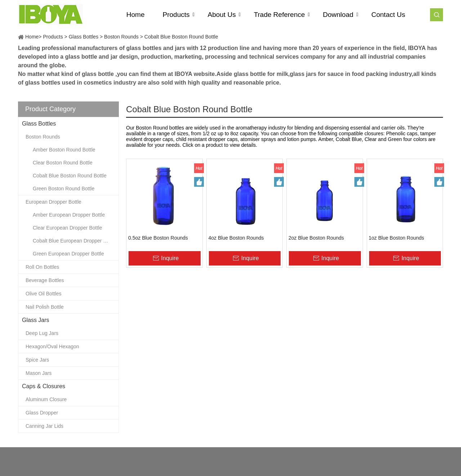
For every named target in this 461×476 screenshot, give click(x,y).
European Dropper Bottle (53, 202)
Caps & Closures (44, 386)
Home (32, 37)
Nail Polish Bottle (45, 307)
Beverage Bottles (45, 280)
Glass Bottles (84, 37)
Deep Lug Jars (42, 333)
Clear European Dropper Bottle (67, 228)
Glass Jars (36, 320)
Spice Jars (37, 360)
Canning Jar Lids (44, 426)
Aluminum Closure (46, 399)
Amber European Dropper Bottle (69, 215)
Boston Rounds (121, 37)
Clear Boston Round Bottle (63, 163)
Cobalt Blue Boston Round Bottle (181, 37)
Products (53, 37)
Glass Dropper (42, 413)
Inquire (170, 258)
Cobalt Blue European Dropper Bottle (74, 241)
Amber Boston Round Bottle (64, 150)
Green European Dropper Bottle (68, 254)
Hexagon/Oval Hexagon (52, 346)
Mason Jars (39, 373)
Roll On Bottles (42, 267)
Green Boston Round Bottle (64, 189)
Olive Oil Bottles (44, 294)
